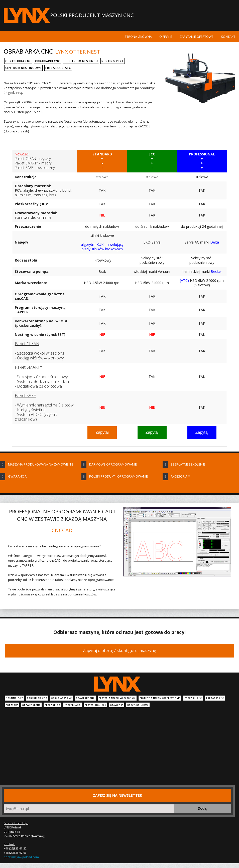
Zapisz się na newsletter (117, 795)
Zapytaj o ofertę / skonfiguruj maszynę (119, 650)
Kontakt (228, 37)
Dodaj (203, 808)
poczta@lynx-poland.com (21, 857)
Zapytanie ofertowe (197, 37)
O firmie (166, 37)
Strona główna (138, 37)
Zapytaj (102, 432)
